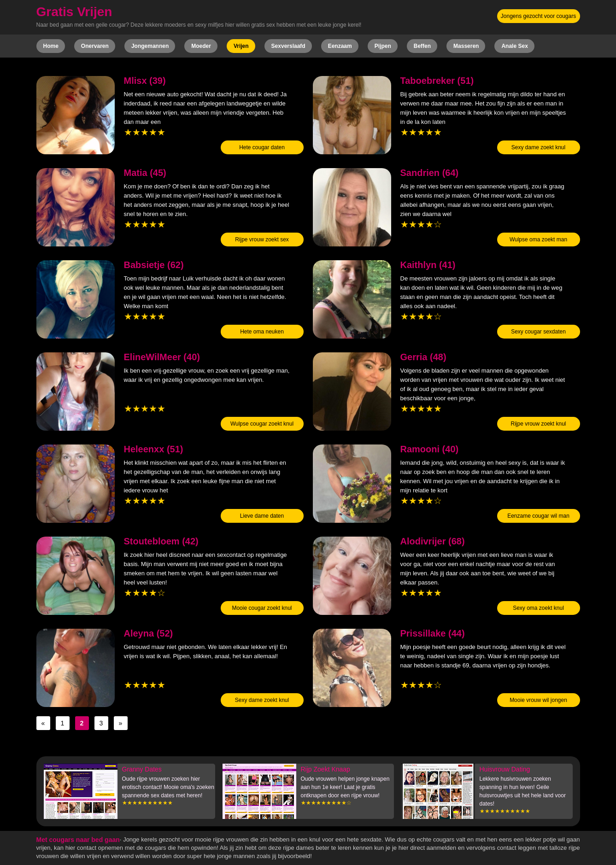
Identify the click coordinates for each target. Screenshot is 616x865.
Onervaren (95, 46)
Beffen (422, 46)
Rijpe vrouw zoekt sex (262, 240)
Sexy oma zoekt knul (538, 608)
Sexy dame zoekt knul (538, 147)
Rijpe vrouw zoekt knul (538, 424)
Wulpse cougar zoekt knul (262, 424)
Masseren (466, 46)
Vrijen (241, 46)
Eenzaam (340, 46)
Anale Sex (514, 46)
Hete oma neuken (262, 332)
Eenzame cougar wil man (538, 516)
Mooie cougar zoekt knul (262, 608)
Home (51, 46)
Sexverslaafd (288, 46)
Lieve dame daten (262, 516)
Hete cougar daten (262, 147)
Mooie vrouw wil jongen (538, 700)
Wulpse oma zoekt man (538, 240)
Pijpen (383, 46)
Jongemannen (150, 46)
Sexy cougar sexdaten (538, 332)
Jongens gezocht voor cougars (538, 16)
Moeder (201, 46)
